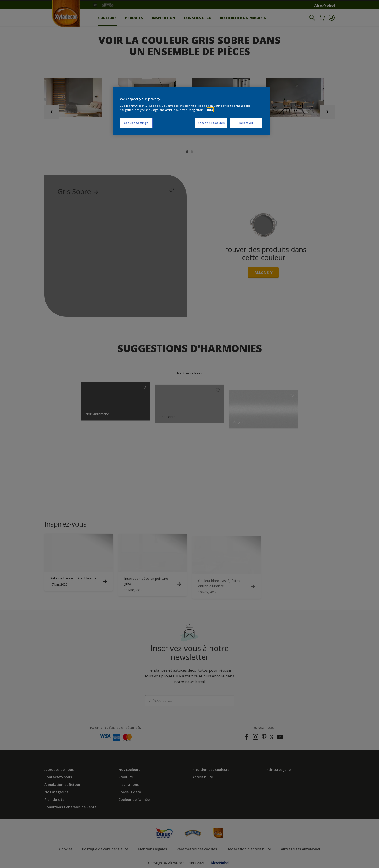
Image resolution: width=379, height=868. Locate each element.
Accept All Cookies (211, 123)
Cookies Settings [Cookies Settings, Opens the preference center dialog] (136, 123)
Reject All (246, 123)
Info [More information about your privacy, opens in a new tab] (210, 110)
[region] (191, 111)
